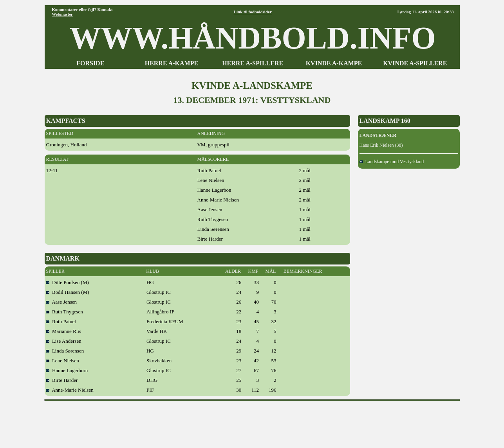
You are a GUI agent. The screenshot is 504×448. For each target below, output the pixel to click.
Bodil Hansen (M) (67, 292)
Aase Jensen (61, 302)
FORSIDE (90, 63)
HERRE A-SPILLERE (253, 63)
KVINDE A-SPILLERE (415, 63)
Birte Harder (62, 380)
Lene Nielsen (62, 361)
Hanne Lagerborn (67, 370)
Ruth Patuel (61, 321)
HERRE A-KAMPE (172, 63)
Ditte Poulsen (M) (67, 282)
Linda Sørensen (65, 351)
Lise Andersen (63, 341)
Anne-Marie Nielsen (70, 390)
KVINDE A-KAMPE (334, 63)
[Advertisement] (252, 422)
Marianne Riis (63, 331)
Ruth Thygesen (64, 312)
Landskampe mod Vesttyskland (392, 162)
